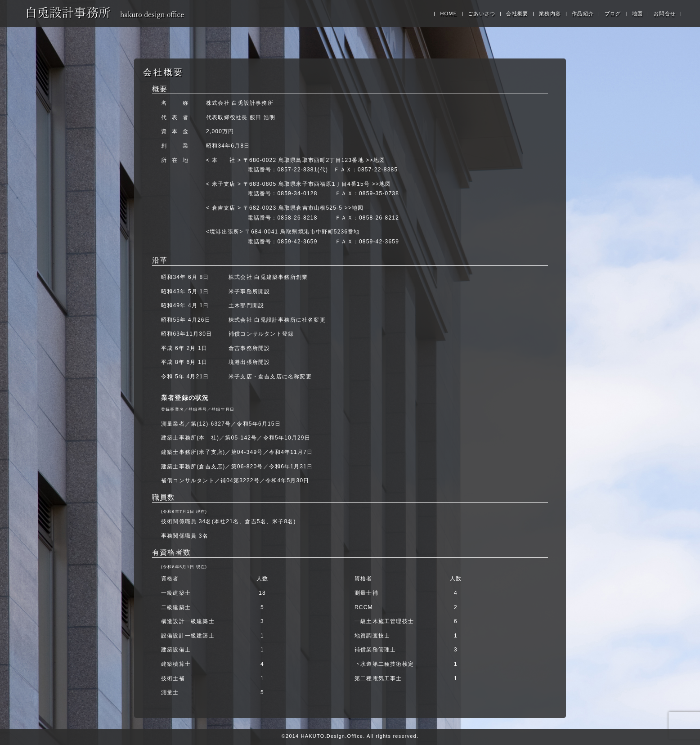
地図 (637, 13)
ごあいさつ (482, 13)
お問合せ (665, 13)
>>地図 (375, 160)
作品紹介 (583, 13)
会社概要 (517, 13)
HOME (449, 13)
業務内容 (550, 13)
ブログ (613, 13)
